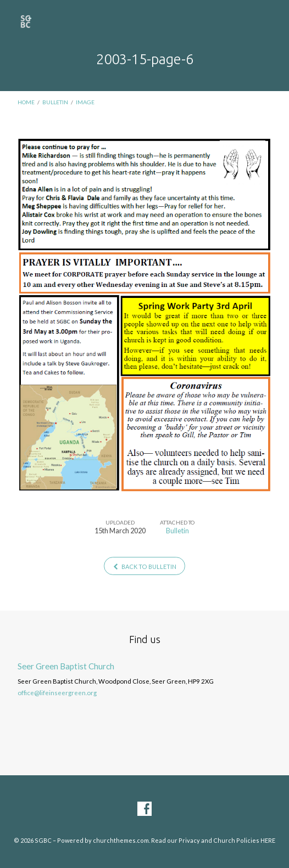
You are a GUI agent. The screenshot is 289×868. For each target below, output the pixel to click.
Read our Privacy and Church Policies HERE (213, 840)
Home (26, 102)
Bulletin (55, 102)
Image (85, 102)
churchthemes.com (121, 840)
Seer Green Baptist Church (66, 666)
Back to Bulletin (144, 567)
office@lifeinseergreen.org (57, 693)
